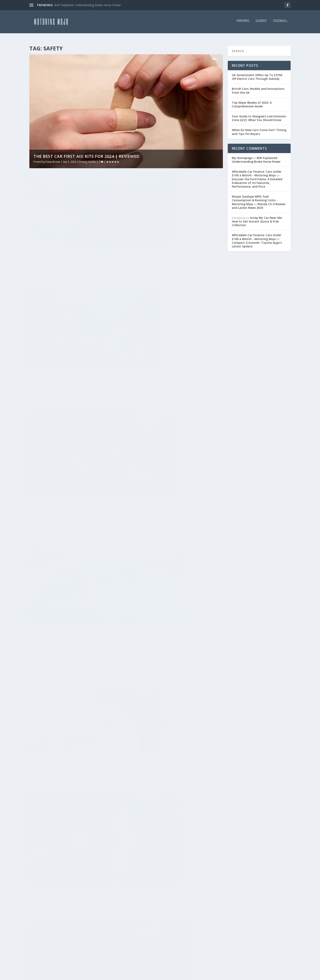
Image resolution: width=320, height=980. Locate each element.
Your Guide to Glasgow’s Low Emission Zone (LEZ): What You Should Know (259, 116)
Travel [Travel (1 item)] (37, 949)
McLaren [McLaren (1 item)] (70, 902)
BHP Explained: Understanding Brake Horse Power (88, 5)
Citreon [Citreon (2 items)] (38, 874)
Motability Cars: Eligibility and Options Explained (72, 343)
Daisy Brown (53, 160)
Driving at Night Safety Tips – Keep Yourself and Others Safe (174, 784)
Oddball (280, 23)
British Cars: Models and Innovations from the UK (258, 88)
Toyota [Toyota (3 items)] (89, 939)
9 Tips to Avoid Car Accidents (161, 667)
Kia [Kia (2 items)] (82, 893)
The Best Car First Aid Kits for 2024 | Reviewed (87, 154)
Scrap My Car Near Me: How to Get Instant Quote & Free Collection (257, 219)
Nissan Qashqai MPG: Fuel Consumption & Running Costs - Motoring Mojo (255, 198)
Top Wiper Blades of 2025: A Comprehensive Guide (73, 236)
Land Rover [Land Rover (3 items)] (99, 893)
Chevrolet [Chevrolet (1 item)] (93, 864)
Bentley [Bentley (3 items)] (38, 864)
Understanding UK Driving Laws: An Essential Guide (167, 343)
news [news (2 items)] (56, 921)
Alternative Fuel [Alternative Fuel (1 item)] (61, 855)
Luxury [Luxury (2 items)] (52, 902)
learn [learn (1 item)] (36, 902)
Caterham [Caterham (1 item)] (71, 864)
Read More (44, 265)
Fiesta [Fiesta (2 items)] (48, 883)
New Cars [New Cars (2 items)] (39, 921)
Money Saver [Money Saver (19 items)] (42, 911)
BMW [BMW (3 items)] (54, 864)
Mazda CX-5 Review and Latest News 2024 (258, 204)
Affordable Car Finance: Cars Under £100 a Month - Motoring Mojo (257, 171)
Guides (261, 23)
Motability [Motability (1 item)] (79, 911)
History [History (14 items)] (78, 883)
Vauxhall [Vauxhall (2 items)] (76, 949)
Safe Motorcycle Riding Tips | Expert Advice (75, 777)
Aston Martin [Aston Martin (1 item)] (91, 855)
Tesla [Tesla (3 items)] (73, 939)
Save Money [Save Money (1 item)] (41, 939)
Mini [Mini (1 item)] (86, 902)
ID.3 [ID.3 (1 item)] (72, 893)
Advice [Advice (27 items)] (37, 855)
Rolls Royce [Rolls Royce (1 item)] (66, 930)
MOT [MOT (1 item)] (61, 911)
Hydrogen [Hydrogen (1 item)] (56, 893)
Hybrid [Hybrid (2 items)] (37, 893)
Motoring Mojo (46, 562)
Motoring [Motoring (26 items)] (101, 911)
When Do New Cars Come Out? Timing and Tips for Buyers (259, 130)
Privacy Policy (127, 877)
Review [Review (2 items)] (87, 921)
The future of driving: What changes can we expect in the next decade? (175, 450)
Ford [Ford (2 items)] (63, 883)
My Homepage (242, 156)
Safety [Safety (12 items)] (99, 930)
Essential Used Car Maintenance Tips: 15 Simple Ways (71, 660)
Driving (243, 23)
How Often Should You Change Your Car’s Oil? (173, 558)
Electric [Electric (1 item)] (74, 874)
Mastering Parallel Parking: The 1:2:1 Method (69, 553)
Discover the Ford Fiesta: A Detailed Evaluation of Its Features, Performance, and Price (257, 181)
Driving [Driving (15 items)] (56, 874)
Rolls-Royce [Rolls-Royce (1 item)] (41, 930)
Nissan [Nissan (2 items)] (71, 921)
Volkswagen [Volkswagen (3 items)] (99, 949)
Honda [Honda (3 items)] (95, 883)
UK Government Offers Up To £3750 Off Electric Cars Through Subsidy (257, 75)
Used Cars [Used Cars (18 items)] (56, 949)
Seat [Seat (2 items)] (59, 939)
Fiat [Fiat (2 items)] (35, 883)
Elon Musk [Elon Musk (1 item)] (95, 874)
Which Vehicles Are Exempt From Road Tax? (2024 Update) (173, 236)
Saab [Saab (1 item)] (84, 930)
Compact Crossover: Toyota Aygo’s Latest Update (257, 242)
